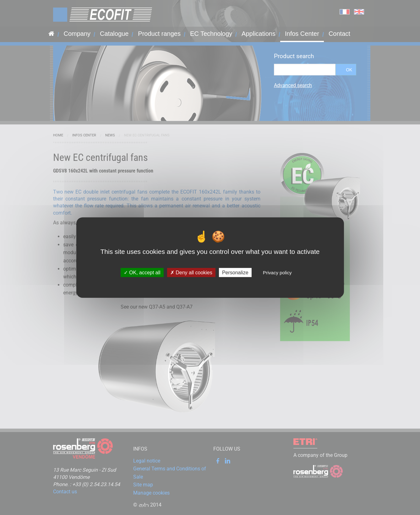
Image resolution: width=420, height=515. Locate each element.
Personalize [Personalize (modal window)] (235, 273)
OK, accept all (142, 273)
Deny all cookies (191, 273)
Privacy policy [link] (277, 273)
